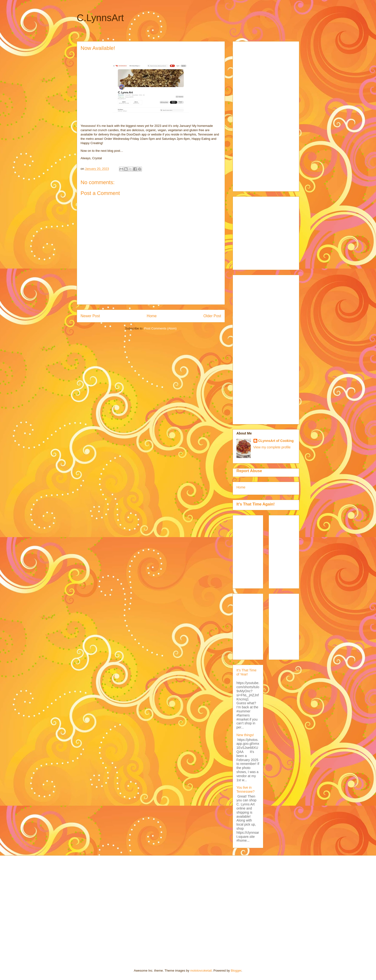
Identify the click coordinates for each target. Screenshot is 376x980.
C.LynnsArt (100, 18)
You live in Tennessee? (246, 789)
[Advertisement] (256, 115)
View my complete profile (272, 447)
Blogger (236, 971)
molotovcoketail (201, 971)
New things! (245, 735)
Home (152, 316)
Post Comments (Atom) (160, 328)
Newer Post (90, 316)
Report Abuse (249, 471)
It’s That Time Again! (256, 504)
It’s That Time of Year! (247, 672)
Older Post (212, 316)
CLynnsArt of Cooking (276, 441)
